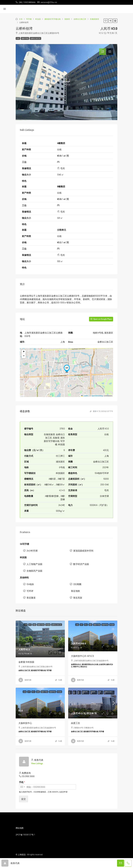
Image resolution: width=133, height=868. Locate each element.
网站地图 (20, 828)
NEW (86, 625)
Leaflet (85, 396)
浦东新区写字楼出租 (53, 19)
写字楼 (29, 19)
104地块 (30, 584)
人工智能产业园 (34, 564)
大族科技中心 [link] (25, 723)
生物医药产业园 (34, 571)
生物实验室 (94, 19)
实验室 (67, 19)
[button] (106, 21)
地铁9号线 (105, 625)
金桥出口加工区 (80, 19)
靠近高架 (78, 598)
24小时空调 (32, 551)
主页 (21, 19)
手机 (22, 782)
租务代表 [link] (28, 680)
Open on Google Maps (101, 319)
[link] (40, 639)
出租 (18, 38)
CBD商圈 (77, 584)
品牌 (74, 692)
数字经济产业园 (81, 564)
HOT (30, 625)
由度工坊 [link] (75, 723)
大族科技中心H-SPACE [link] (83, 656)
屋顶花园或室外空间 (83, 551)
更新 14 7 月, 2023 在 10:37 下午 (102, 411)
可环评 (30, 591)
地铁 (34, 625)
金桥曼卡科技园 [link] (26, 662)
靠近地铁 (75, 591)
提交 (24, 799)
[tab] (102, 52)
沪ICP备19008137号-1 (25, 835)
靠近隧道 (31, 598)
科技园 (38, 19)
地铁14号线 (25, 38)
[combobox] (22, 787)
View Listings (37, 763)
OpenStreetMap (97, 396)
